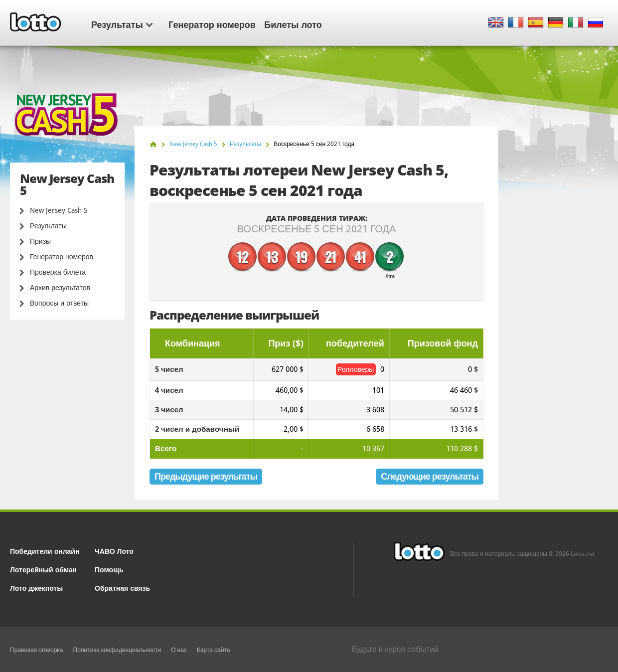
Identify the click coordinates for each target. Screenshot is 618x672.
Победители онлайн (45, 551)
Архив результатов (60, 288)
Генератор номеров (212, 24)
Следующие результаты (430, 476)
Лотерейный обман (43, 569)
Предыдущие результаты (206, 476)
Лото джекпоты (36, 588)
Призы (40, 241)
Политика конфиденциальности (117, 650)
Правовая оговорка (37, 650)
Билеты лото (293, 24)
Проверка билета (58, 272)
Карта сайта (214, 650)
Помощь (109, 569)
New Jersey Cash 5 (59, 210)
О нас (179, 650)
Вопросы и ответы (59, 303)
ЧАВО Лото (114, 551)
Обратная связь (122, 588)
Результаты (122, 24)
